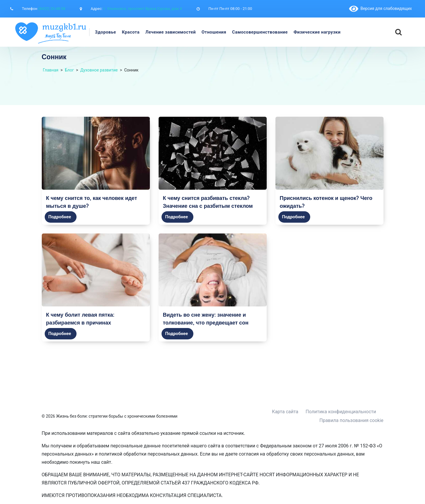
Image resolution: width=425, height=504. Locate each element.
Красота (131, 32)
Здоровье (105, 32)
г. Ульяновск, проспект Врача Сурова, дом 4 (143, 9)
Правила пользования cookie (352, 420)
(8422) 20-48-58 (52, 9)
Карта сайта (285, 412)
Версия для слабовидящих (380, 8)
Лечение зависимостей (171, 32)
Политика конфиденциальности (341, 412)
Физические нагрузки (317, 32)
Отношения (214, 32)
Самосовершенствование (260, 32)
